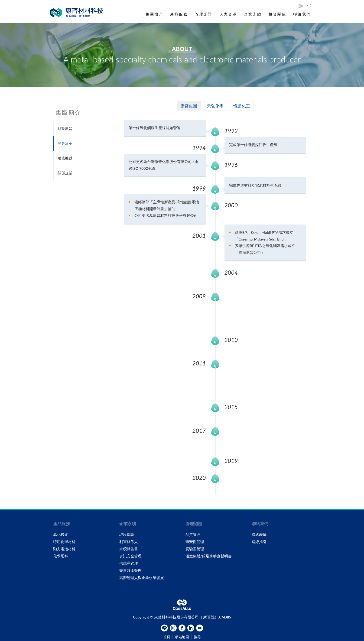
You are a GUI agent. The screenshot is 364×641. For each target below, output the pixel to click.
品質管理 (193, 534)
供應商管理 (129, 563)
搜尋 (197, 637)
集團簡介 (154, 14)
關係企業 (65, 173)
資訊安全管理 (130, 556)
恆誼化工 (242, 106)
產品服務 (179, 14)
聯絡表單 (259, 534)
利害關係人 (129, 542)
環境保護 (127, 534)
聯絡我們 (302, 14)
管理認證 (204, 14)
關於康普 (65, 128)
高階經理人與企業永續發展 (142, 578)
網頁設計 (211, 617)
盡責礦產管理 (130, 570)
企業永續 (253, 14)
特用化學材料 (64, 542)
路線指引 (259, 542)
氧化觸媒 (61, 534)
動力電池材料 (64, 549)
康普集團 (189, 106)
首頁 (167, 637)
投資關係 (277, 14)
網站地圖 (182, 637)
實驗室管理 (195, 549)
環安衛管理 (195, 542)
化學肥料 (61, 556)
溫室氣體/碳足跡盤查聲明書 (209, 556)
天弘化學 (215, 106)
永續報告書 (129, 549)
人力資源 (228, 14)
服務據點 (65, 158)
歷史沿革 (65, 143)
